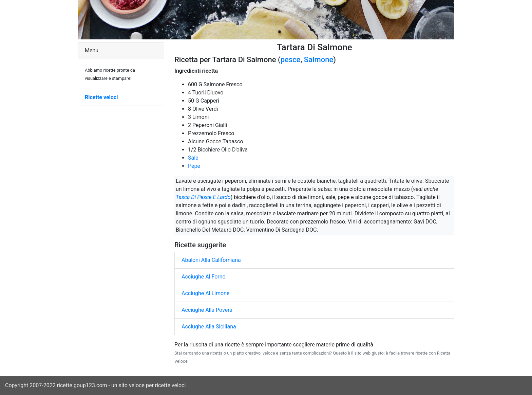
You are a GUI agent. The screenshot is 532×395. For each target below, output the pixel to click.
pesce (291, 60)
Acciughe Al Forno (204, 277)
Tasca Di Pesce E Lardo (203, 197)
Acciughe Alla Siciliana (209, 327)
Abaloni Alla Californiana (211, 260)
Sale (193, 158)
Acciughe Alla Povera (207, 310)
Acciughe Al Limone (205, 293)
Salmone (319, 60)
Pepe (194, 166)
